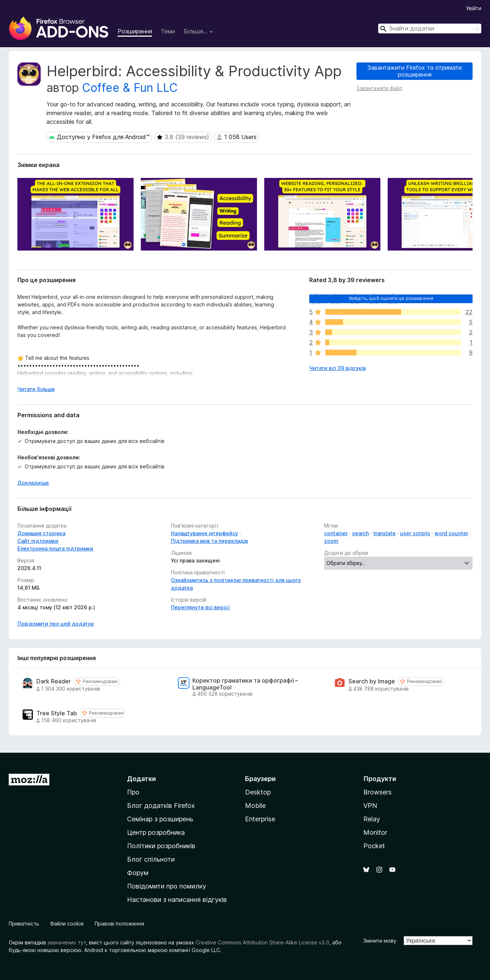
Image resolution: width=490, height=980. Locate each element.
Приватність (24, 924)
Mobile (255, 806)
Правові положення (119, 924)
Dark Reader (54, 681)
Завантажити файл (379, 88)
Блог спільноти (151, 859)
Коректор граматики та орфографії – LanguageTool (245, 684)
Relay (372, 819)
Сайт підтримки (38, 541)
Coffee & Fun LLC (130, 88)
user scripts (415, 533)
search (360, 533)
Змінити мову (380, 941)
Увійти (474, 8)
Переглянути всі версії (200, 607)
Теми (168, 31)
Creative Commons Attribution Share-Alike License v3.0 (262, 942)
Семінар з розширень (160, 819)
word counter (451, 533)
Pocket (374, 846)
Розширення (135, 31)
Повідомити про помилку (167, 886)
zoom (331, 541)
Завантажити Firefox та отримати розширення (415, 71)
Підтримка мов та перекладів (209, 541)
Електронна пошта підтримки (55, 548)
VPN (370, 806)
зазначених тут (67, 942)
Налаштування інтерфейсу (205, 533)
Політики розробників (161, 846)
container (336, 533)
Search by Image (372, 681)
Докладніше (33, 483)
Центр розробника (156, 832)
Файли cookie (67, 924)
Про (133, 792)
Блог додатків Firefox (161, 806)
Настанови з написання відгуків (177, 900)
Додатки (142, 779)
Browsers (377, 792)
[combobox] (430, 29)
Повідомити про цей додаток (56, 624)
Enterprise (260, 819)
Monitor (375, 832)
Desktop (258, 792)
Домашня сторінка (41, 533)
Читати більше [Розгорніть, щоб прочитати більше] (36, 389)
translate (384, 533)
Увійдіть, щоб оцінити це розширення (391, 298)
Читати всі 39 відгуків (338, 368)
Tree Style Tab (57, 713)
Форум (138, 873)
